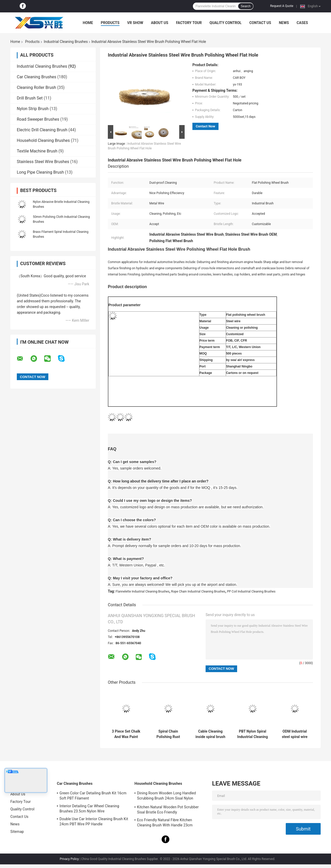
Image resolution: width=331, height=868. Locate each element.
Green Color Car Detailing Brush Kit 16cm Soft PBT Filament (93, 796)
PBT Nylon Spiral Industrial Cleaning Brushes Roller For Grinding (252, 734)
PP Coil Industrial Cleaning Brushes (251, 592)
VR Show (135, 23)
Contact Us (260, 23)
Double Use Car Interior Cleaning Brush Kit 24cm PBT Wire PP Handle (94, 821)
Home (88, 23)
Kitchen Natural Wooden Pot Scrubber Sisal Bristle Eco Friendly (168, 810)
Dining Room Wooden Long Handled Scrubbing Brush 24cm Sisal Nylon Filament (166, 796)
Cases (302, 23)
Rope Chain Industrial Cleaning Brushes (198, 592)
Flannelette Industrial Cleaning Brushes (142, 592)
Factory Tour (189, 23)
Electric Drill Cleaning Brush (42, 130)
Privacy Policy (69, 859)
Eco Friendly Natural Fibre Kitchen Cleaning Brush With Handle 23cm (165, 823)
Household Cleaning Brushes (43, 140)
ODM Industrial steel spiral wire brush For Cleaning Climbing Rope (295, 734)
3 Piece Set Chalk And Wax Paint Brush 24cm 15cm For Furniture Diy (126, 734)
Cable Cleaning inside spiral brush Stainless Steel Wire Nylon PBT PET (210, 734)
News (284, 23)
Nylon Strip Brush (33, 109)
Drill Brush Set (30, 98)
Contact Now (205, 126)
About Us (160, 23)
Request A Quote (282, 6)
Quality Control (225, 23)
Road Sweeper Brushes (38, 119)
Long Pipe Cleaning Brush (40, 172)
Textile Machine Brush (37, 151)
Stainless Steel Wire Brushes (43, 162)
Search (246, 6)
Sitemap (17, 832)
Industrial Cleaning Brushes (66, 42)
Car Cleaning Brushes (37, 77)
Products (110, 23)
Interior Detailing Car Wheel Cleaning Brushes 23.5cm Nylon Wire (89, 809)
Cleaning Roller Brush (36, 87)
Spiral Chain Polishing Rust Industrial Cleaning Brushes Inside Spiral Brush (168, 734)
